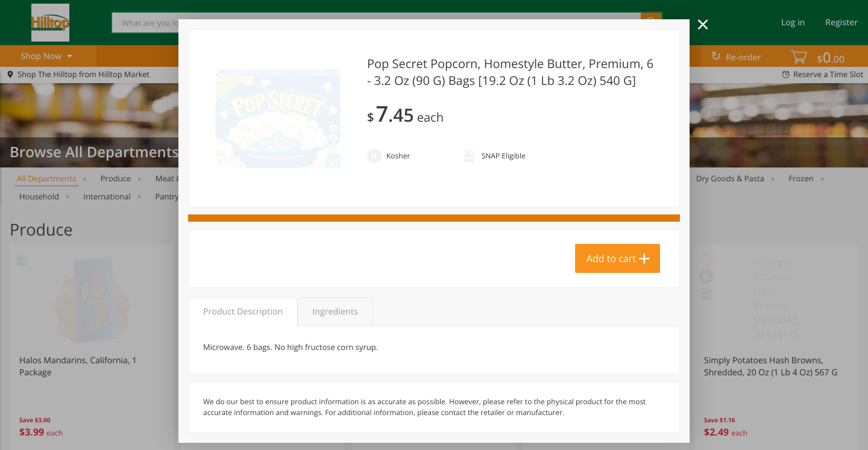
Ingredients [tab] (335, 312)
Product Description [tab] (243, 312)
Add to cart (611, 258)
